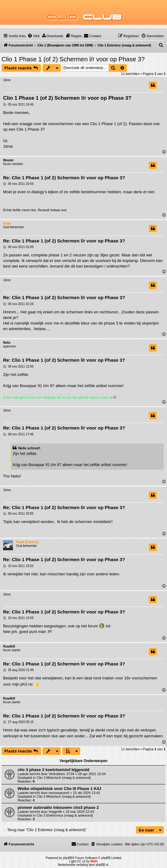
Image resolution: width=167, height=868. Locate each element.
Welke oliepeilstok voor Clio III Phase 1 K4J (59, 789)
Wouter (8, 160)
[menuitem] (34, 36)
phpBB (68, 858)
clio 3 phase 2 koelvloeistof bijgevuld (53, 770)
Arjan (7, 223)
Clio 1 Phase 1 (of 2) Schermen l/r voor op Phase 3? (73, 59)
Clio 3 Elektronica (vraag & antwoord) (65, 815)
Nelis (7, 343)
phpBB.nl (102, 865)
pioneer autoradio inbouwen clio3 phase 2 (58, 807)
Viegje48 (55, 812)
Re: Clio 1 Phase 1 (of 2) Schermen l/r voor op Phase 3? (64, 178)
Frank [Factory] (27, 542)
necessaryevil (59, 793)
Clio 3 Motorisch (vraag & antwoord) (64, 778)
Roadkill (9, 646)
